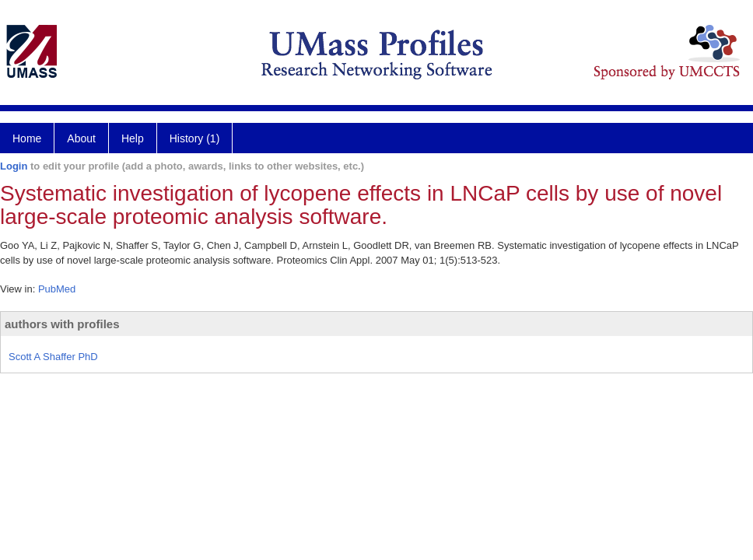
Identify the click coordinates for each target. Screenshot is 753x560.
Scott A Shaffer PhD (53, 357)
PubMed (57, 289)
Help (133, 138)
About (81, 138)
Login (14, 166)
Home (27, 138)
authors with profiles (62, 324)
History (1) (195, 138)
